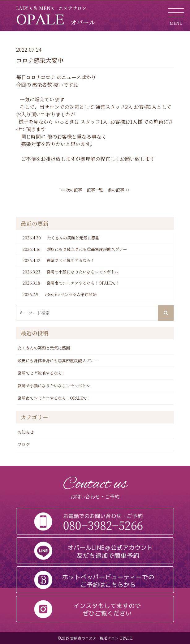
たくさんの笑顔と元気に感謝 (61, 238)
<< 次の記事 (71, 190)
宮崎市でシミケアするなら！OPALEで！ (71, 283)
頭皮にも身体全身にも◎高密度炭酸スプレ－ (75, 249)
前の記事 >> (119, 190)
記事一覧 (95, 190)
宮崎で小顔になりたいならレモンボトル (71, 272)
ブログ (24, 444)
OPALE (56, 19)
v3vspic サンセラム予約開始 (60, 294)
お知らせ (26, 432)
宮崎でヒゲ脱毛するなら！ (59, 260)
